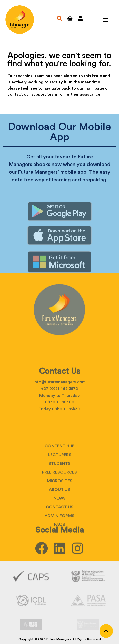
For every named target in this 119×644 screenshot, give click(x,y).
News (60, 522)
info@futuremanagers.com (60, 395)
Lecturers (60, 478)
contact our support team (32, 94)
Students (60, 487)
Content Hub (60, 470)
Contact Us (60, 531)
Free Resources (60, 496)
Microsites (60, 505)
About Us (60, 513)
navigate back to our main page (74, 88)
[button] (106, 20)
